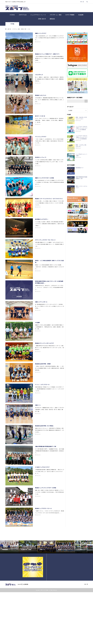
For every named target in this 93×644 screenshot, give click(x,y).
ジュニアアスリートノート (38, 15)
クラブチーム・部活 (56, 15)
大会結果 (81, 15)
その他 (12, 24)
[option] (9, 547)
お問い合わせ (42, 19)
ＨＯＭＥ (12, 15)
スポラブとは (23, 15)
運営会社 (52, 19)
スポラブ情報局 (70, 15)
